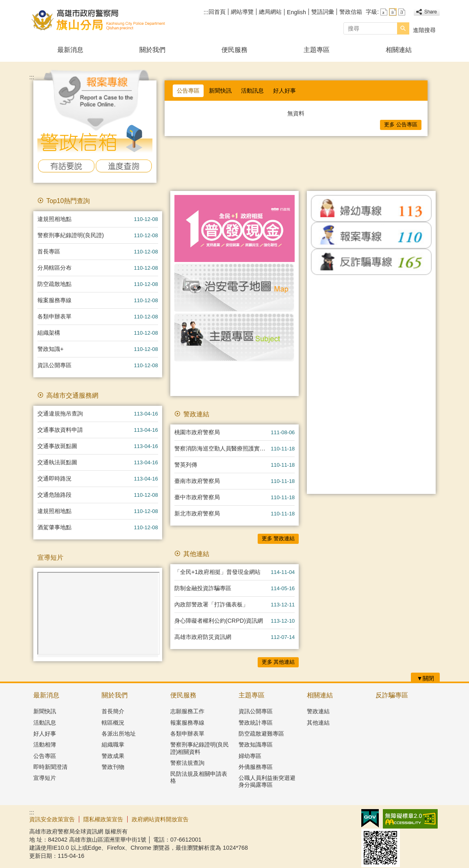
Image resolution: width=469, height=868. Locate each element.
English (296, 12)
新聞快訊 (45, 711)
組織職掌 (113, 745)
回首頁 (217, 12)
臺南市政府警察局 (197, 481)
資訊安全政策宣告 (52, 819)
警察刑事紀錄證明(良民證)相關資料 (200, 748)
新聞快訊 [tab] (220, 91)
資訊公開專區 (54, 365)
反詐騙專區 (392, 695)
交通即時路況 (54, 478)
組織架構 (49, 333)
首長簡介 (113, 711)
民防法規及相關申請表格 (199, 777)
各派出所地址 (119, 734)
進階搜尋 (424, 30)
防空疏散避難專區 (261, 734)
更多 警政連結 (278, 538)
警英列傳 (186, 465)
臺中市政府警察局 (197, 497)
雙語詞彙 (323, 12)
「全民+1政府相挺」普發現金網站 (217, 572)
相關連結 (399, 50)
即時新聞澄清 (50, 767)
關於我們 (152, 50)
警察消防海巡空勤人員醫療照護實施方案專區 (223, 448)
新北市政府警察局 (197, 513)
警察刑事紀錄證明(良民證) (71, 235)
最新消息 (70, 50)
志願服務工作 (187, 711)
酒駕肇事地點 (54, 527)
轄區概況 (113, 723)
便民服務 (234, 50)
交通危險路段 (54, 495)
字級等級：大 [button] (402, 12)
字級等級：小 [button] (384, 12)
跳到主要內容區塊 (4, 4)
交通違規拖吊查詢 (60, 413)
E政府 (370, 818)
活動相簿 (45, 745)
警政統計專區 (256, 723)
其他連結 (318, 723)
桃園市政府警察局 (197, 432)
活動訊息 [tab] (252, 91)
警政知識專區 (256, 745)
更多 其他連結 (278, 662)
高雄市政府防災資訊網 (203, 637)
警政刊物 (113, 767)
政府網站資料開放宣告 (160, 819)
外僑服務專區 (256, 767)
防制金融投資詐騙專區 (203, 588)
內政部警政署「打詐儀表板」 (211, 604)
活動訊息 (45, 723)
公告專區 (45, 756)
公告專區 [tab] (188, 91)
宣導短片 (45, 778)
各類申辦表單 (54, 316)
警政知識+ (50, 349)
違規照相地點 (54, 219)
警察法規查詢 (187, 763)
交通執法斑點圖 (57, 462)
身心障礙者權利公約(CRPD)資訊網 (219, 621)
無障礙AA (410, 819)
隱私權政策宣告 (103, 819)
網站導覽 (242, 12)
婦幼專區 (250, 756)
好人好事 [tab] (284, 91)
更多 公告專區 (401, 124)
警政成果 (113, 756)
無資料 (296, 113)
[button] (403, 28)
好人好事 (45, 734)
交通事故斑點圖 (57, 446)
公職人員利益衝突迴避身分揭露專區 (267, 781)
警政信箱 (351, 12)
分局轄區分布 (54, 268)
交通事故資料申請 (60, 430)
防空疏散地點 (54, 284)
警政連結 (318, 711)
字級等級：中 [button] (393, 12)
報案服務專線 (54, 300)
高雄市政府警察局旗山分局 (98, 20)
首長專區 (49, 251)
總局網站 (270, 12)
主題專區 (317, 50)
